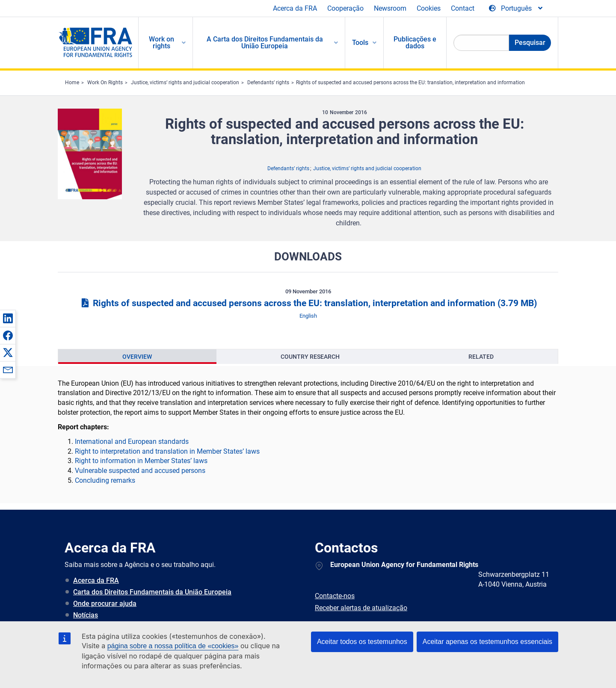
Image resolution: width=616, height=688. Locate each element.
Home (72, 83)
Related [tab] (481, 357)
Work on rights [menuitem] (161, 43)
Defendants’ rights (268, 83)
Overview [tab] (137, 357)
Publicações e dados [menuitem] (415, 43)
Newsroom (390, 8)
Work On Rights (105, 83)
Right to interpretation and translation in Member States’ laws (167, 451)
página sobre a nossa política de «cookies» (173, 646)
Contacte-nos (335, 596)
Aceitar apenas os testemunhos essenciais (487, 642)
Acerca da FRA (295, 8)
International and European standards (132, 441)
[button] (8, 318)
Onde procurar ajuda (105, 604)
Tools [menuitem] (360, 43)
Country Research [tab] (310, 357)
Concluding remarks (105, 480)
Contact (463, 8)
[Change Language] (516, 9)
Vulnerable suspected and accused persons (140, 471)
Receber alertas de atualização (361, 608)
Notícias (86, 615)
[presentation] (137, 357)
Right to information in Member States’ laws (141, 461)
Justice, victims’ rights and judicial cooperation (185, 83)
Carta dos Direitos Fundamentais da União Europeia (152, 592)
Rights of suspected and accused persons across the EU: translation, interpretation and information (410, 83)
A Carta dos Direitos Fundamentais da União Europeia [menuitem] (265, 43)
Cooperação (345, 8)
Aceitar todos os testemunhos (362, 642)
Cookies (429, 8)
